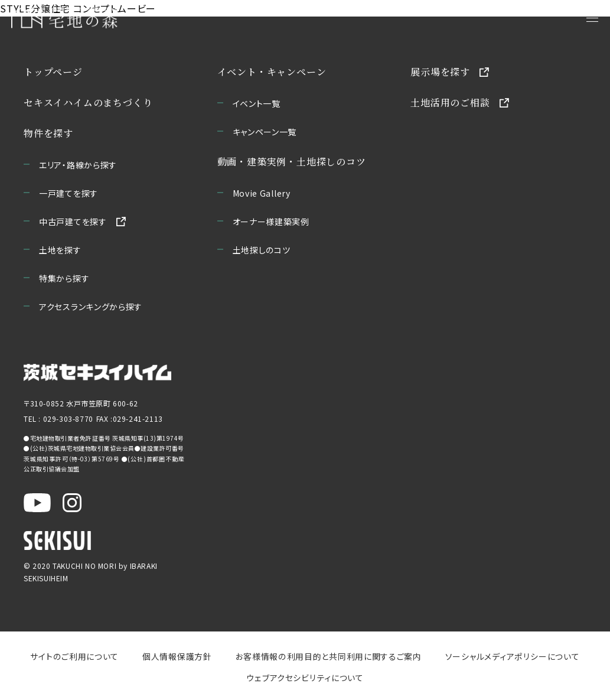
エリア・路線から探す (78, 165)
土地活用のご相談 (450, 102)
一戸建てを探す (68, 193)
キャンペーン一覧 (265, 132)
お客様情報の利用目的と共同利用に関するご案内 (329, 656)
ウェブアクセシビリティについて (305, 678)
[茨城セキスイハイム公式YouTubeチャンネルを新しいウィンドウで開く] (37, 503)
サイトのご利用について (75, 656)
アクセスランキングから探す (91, 307)
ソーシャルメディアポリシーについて (512, 656)
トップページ (53, 72)
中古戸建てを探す (73, 222)
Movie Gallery (262, 193)
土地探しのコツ (262, 250)
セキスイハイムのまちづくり (88, 102)
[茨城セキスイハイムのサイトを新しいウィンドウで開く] (97, 372)
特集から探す (64, 278)
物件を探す (48, 133)
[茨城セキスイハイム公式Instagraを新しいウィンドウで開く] (72, 503)
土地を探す (60, 250)
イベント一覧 (257, 103)
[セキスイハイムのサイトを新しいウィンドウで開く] (57, 541)
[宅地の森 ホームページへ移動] (125, 18)
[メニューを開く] (592, 18)
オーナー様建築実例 (271, 222)
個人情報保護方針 (178, 656)
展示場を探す (440, 72)
